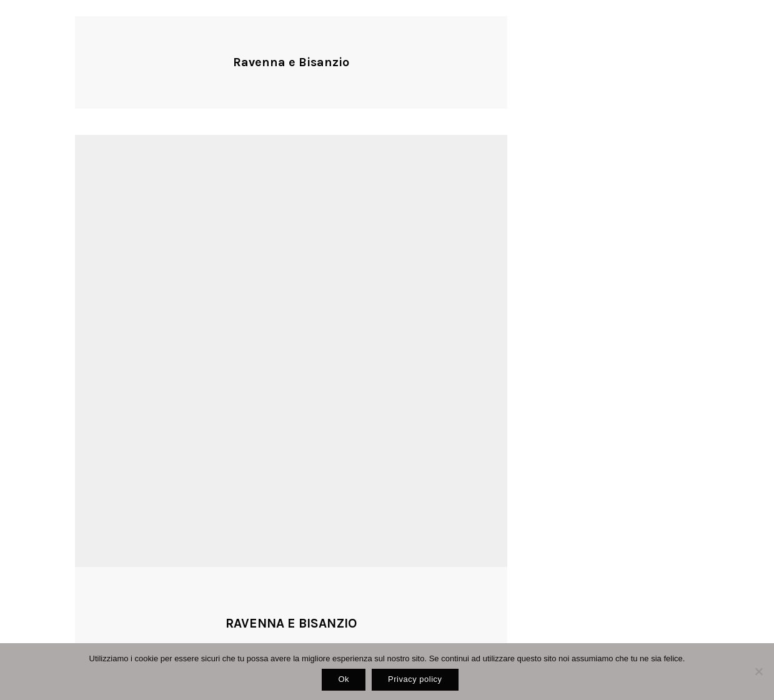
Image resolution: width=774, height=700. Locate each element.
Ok (344, 679)
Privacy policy (415, 679)
